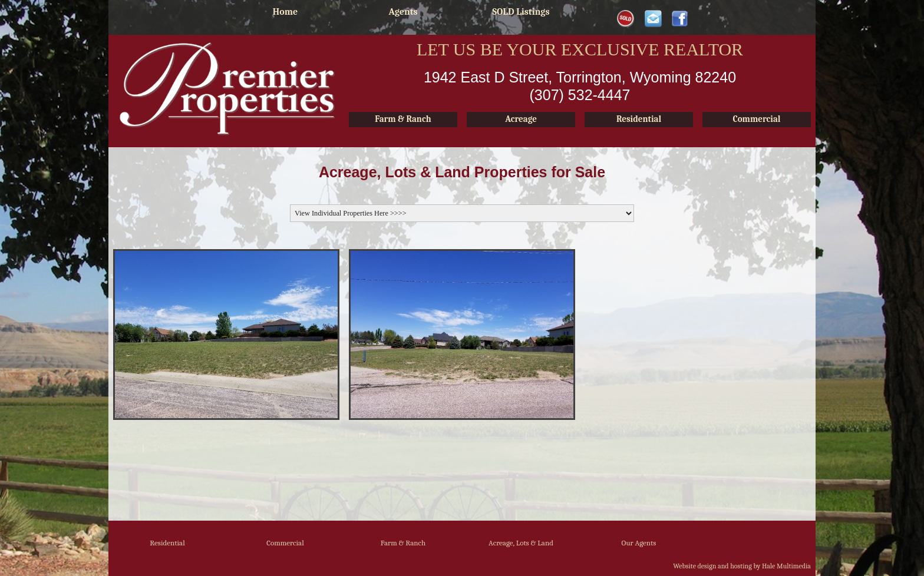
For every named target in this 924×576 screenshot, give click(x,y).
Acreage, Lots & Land (521, 543)
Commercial (285, 543)
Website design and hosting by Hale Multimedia (742, 566)
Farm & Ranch (403, 543)
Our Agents (639, 543)
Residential (167, 543)
